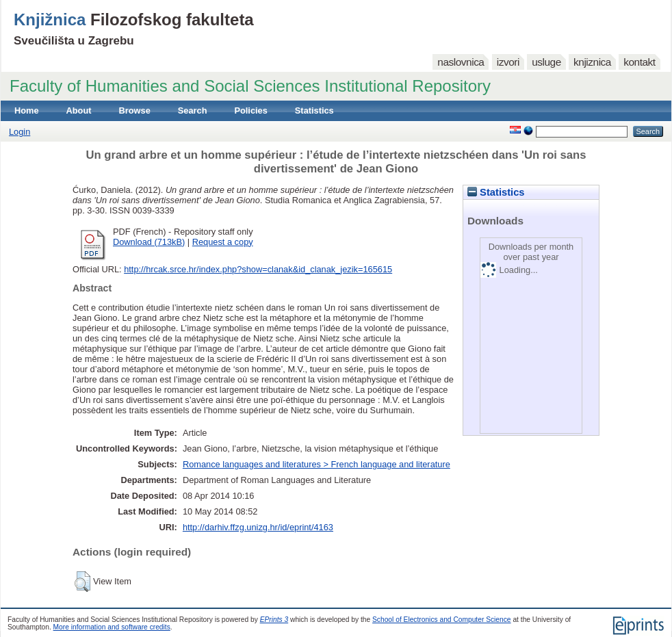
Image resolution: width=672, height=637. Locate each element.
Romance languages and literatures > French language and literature (316, 464)
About (79, 110)
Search (193, 110)
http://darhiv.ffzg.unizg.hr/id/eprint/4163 (258, 527)
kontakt (639, 62)
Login (20, 132)
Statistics (314, 110)
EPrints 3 (274, 620)
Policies (250, 110)
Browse (135, 110)
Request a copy (223, 242)
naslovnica (461, 62)
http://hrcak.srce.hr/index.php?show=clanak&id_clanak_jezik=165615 (258, 269)
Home (27, 110)
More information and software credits (112, 627)
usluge (546, 62)
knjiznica (592, 62)
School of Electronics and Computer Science (442, 620)
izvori (508, 62)
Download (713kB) (149, 242)
